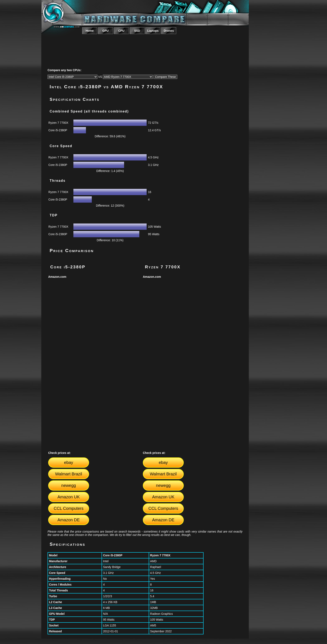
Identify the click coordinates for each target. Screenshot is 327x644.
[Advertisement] (145, 47)
